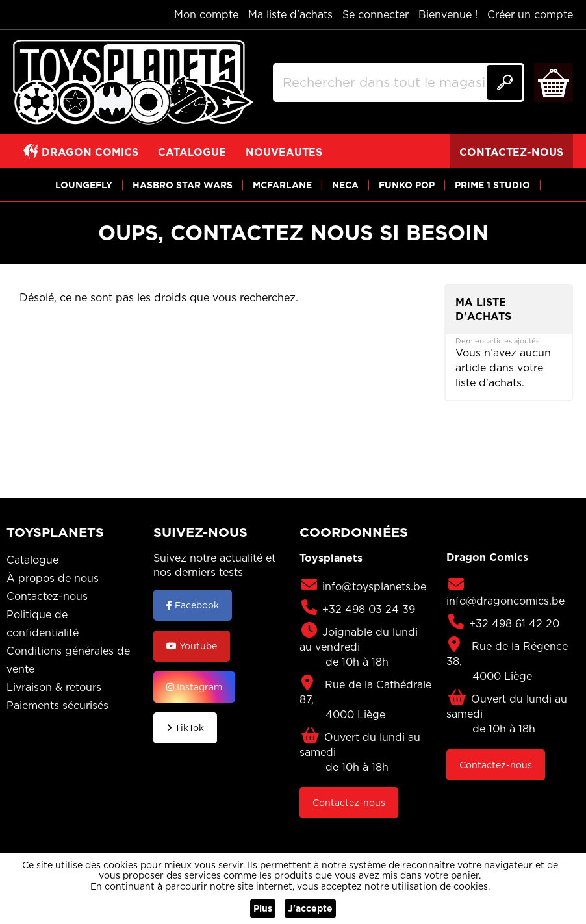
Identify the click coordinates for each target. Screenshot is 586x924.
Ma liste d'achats (290, 14)
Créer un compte (530, 14)
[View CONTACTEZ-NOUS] (511, 151)
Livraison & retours (54, 687)
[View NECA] (345, 185)
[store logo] (133, 82)
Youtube (192, 646)
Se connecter (376, 14)
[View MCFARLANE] (282, 185)
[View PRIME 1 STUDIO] (492, 185)
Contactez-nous (47, 596)
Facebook (193, 605)
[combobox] (399, 82)
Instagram (194, 687)
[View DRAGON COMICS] (81, 151)
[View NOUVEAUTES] (284, 151)
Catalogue (32, 560)
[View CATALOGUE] (192, 151)
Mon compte (206, 14)
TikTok (185, 728)
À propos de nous (53, 578)
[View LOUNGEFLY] (84, 185)
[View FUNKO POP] (407, 185)
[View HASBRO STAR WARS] (183, 185)
